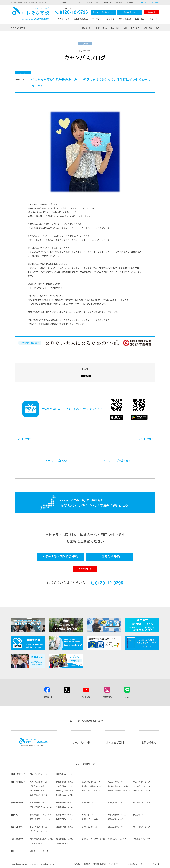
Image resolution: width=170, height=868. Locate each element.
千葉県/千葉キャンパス (64, 786)
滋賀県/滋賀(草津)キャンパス (41, 815)
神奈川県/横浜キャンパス (91, 791)
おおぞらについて (61, 19)
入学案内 (153, 19)
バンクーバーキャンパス (39, 851)
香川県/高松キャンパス (142, 827)
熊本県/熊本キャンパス (64, 843)
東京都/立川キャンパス (142, 786)
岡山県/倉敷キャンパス (64, 827)
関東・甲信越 (101, 28)
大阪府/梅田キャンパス (90, 815)
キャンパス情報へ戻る (57, 460)
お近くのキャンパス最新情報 (149, 3)
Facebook (47, 697)
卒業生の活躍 (125, 19)
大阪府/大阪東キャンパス (117, 815)
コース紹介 (97, 19)
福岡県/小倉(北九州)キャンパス (42, 839)
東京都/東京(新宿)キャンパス (118, 786)
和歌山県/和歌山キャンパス (40, 819)
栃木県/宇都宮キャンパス (39, 782)
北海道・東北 (87, 28)
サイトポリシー (114, 864)
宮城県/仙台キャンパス (39, 774)
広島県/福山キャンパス (90, 827)
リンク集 (156, 864)
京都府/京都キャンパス (64, 815)
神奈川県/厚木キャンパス (142, 791)
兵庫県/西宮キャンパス (64, 819)
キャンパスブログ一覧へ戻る (115, 460)
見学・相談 (140, 19)
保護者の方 (131, 3)
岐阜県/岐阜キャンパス (64, 807)
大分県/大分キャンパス (39, 843)
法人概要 (77, 864)
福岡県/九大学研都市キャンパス (93, 839)
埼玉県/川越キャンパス (116, 782)
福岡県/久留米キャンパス (117, 839)
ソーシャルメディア (130, 864)
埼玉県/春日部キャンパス (91, 782)
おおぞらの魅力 (81, 19)
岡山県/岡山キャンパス (39, 827)
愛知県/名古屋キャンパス (142, 803)
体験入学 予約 (130, 12)
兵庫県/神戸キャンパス (90, 819)
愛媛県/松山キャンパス (39, 831)
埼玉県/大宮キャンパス (142, 782)
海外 (158, 28)
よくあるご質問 (115, 743)
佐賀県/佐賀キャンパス (142, 839)
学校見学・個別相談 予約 (103, 12)
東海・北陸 (115, 28)
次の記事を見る (146, 439)
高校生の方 (78, 3)
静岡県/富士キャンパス (39, 803)
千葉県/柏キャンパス (38, 786)
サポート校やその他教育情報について (86, 721)
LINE (127, 697)
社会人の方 (108, 3)
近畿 (125, 28)
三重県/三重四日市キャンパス (41, 807)
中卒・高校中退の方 (93, 3)
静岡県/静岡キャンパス (64, 803)
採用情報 (87, 864)
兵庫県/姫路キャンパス (116, 819)
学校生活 (110, 19)
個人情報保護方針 (99, 864)
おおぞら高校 (31, 14)
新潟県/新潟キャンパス (39, 795)
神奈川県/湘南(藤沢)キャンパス (119, 791)
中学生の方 (66, 3)
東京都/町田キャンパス (39, 791)
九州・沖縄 (148, 28)
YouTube (86, 697)
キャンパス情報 (18, 28)
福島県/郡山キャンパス (64, 774)
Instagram (107, 697)
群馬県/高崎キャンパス (64, 782)
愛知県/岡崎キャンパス (116, 803)
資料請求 (152, 12)
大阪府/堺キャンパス (141, 815)
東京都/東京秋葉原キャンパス (93, 786)
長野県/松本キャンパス (64, 795)
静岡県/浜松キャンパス (90, 803)
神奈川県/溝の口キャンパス (66, 791)
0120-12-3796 (72, 13)
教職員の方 (119, 3)
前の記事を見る (24, 439)
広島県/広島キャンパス (116, 827)
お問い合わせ (149, 743)
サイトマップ (145, 864)
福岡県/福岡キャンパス (64, 839)
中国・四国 (135, 28)
